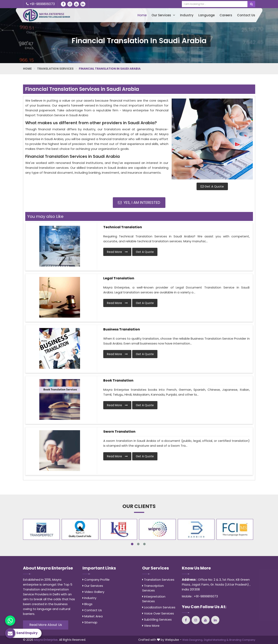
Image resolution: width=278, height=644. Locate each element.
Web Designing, (193, 640)
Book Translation (118, 380)
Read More (117, 252)
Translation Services (55, 69)
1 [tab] (132, 544)
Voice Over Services (158, 613)
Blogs (87, 604)
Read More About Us (46, 625)
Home (142, 15)
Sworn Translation (119, 432)
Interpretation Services (154, 599)
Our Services (163, 15)
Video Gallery (93, 592)
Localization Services (159, 607)
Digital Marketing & (216, 640)
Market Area (93, 616)
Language (207, 15)
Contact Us (246, 15)
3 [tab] (144, 544)
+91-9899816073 (40, 4)
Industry (187, 15)
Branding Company (242, 640)
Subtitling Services (157, 619)
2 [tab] (138, 544)
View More (151, 626)
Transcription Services (153, 588)
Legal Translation (119, 278)
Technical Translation (123, 227)
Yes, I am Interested (139, 202)
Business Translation (122, 329)
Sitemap (90, 622)
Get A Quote (212, 186)
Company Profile (96, 580)
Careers (226, 15)
